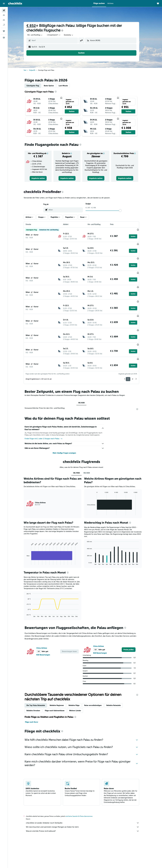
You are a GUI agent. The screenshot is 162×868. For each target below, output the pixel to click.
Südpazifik (36, 70)
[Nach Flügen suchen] (4, 10)
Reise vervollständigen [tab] (96, 679)
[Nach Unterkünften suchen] (4, 15)
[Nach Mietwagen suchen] (4, 20)
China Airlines (45, 622)
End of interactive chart (29, 537)
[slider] (124, 211)
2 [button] (136, 353)
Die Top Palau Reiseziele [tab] (39, 679)
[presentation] (66, 30)
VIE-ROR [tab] (85, 376)
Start (29, 70)
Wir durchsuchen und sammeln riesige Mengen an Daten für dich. (86, 801)
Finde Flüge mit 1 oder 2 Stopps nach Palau (47, 412)
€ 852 (35, 26)
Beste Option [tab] (52, 86)
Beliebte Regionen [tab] (60, 679)
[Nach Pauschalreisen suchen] (4, 25)
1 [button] (132, 353)
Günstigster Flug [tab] (36, 86)
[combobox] (38, 35)
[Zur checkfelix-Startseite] (15, 3)
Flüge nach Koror (35, 696)
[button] (4, 4)
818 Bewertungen (47, 628)
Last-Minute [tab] (67, 86)
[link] (42, 178)
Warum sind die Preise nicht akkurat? (86, 805)
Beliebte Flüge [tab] (78, 679)
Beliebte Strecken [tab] (37, 684)
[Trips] (4, 31)
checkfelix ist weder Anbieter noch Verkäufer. (86, 796)
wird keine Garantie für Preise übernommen (83, 790)
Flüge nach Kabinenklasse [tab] (58, 684)
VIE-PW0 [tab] (80, 447)
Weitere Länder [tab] (79, 684)
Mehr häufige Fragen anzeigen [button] (68, 427)
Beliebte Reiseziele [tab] (117, 679)
